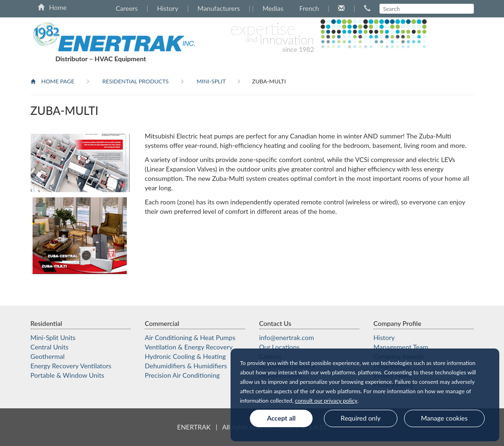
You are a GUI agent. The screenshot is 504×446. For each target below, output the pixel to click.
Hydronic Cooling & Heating (185, 356)
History (168, 8)
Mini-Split (211, 81)
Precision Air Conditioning (182, 375)
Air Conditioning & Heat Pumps (190, 337)
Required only (361, 418)
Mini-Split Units (53, 337)
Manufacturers (219, 8)
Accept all (281, 418)
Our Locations (280, 347)
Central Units (50, 347)
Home (52, 7)
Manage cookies (444, 418)
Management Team (401, 347)
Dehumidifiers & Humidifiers (186, 366)
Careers (127, 8)
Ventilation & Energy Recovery (189, 347)
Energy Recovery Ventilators (71, 366)
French (309, 8)
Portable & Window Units (67, 375)
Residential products (135, 81)
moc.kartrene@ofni (287, 337)
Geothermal (48, 356)
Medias (273, 8)
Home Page (53, 81)
